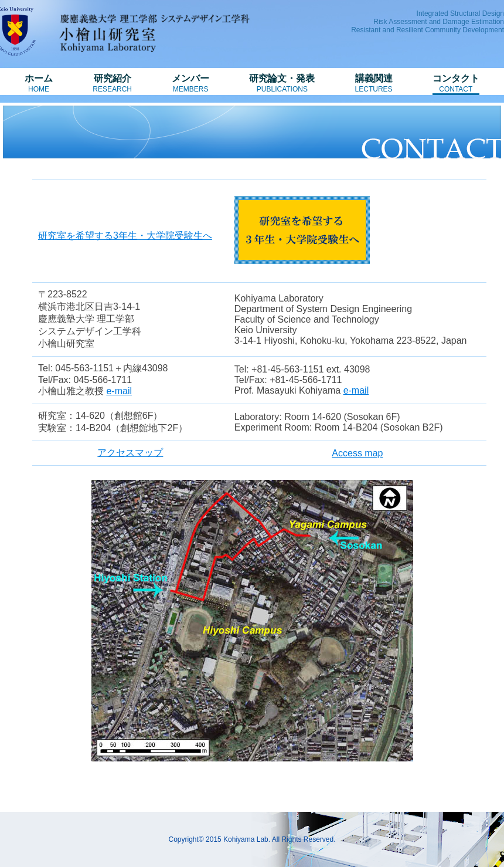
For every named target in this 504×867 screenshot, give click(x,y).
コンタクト (456, 83)
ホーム (39, 83)
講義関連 (374, 83)
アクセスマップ (130, 453)
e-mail (119, 391)
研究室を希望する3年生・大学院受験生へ (125, 236)
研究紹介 (112, 83)
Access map (357, 453)
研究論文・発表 (282, 83)
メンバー (190, 83)
